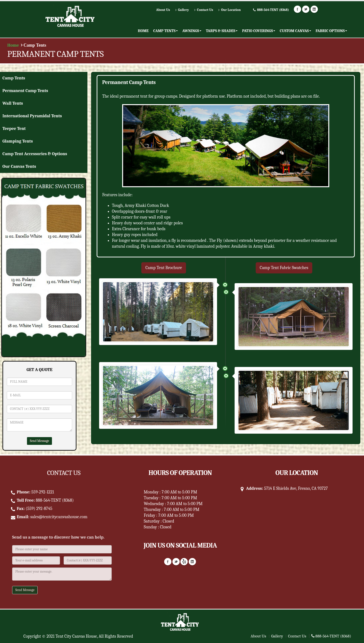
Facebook (297, 9)
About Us (258, 636)
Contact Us (297, 636)
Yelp (184, 562)
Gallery (277, 636)
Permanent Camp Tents (25, 91)
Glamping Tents (18, 141)
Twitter (306, 9)
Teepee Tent (14, 129)
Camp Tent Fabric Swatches (284, 268)
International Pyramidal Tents (32, 116)
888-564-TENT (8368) (331, 636)
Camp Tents (14, 78)
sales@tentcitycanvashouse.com (59, 517)
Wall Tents (13, 103)
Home (13, 45)
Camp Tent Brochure (164, 268)
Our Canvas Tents (19, 166)
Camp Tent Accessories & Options (35, 154)
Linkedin (314, 9)
